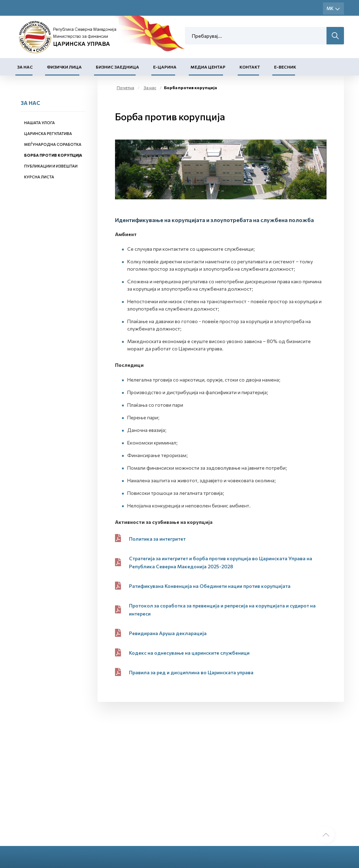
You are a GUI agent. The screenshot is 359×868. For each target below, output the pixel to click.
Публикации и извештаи (51, 166)
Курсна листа (39, 177)
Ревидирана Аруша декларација (168, 633)
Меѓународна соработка (53, 144)
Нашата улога (40, 123)
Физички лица (64, 67)
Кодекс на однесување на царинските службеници (189, 653)
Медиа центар (208, 67)
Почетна (125, 87)
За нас (25, 67)
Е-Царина (165, 67)
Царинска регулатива (48, 133)
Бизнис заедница (117, 67)
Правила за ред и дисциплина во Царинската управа (191, 672)
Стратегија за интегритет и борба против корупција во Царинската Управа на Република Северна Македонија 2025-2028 (221, 562)
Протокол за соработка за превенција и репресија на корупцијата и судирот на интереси (222, 610)
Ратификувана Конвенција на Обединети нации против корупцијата (210, 586)
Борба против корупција (53, 155)
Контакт (250, 67)
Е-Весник (285, 67)
